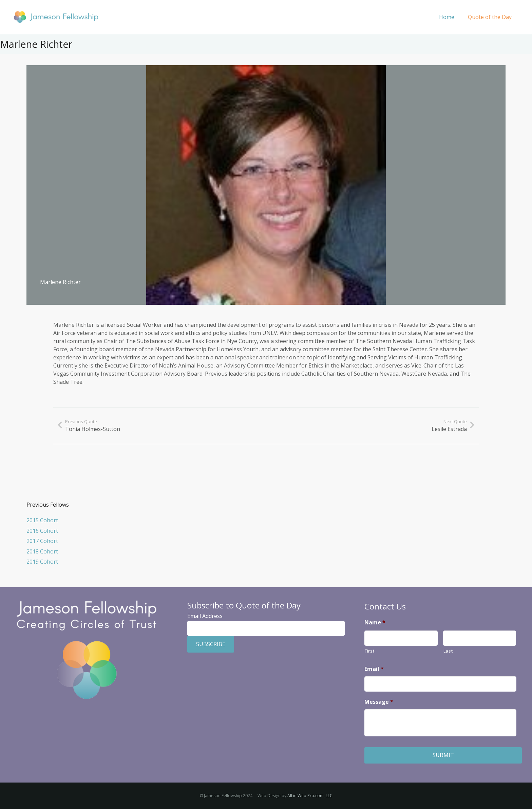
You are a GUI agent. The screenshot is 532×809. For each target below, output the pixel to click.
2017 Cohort (42, 541)
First (369, 651)
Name (375, 623)
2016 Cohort (42, 531)
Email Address (205, 616)
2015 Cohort (42, 520)
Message (379, 702)
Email (374, 669)
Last (448, 651)
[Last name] (480, 638)
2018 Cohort (42, 551)
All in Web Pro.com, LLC (310, 796)
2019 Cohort (42, 562)
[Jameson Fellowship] (56, 17)
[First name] (401, 638)
